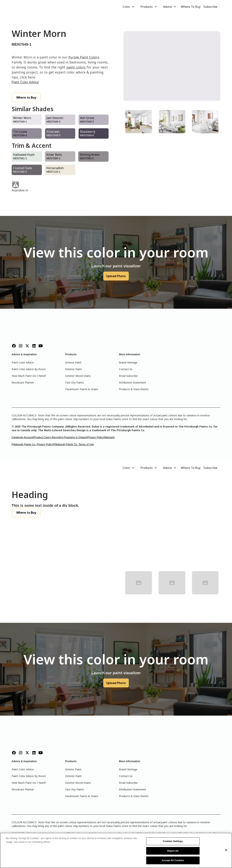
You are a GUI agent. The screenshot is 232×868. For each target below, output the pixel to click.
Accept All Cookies (173, 860)
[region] (116, 850)
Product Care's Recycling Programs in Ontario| (61, 437)
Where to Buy (26, 97)
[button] (129, 7)
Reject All (173, 851)
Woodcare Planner (23, 382)
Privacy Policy (96, 437)
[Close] (226, 850)
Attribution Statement (132, 382)
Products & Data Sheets (134, 389)
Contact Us (126, 369)
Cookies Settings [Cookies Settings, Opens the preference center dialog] (173, 841)
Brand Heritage (128, 362)
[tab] (139, 122)
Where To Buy (191, 7)
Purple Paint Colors (84, 57)
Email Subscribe (128, 376)
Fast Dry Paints (75, 382)
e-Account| (28, 437)
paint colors (76, 67)
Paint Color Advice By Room (29, 369)
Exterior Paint (73, 369)
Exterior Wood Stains (78, 376)
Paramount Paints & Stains (82, 389)
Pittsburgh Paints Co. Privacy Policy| (33, 444)
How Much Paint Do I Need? (29, 376)
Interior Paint (73, 362)
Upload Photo (116, 276)
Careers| (17, 437)
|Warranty (109, 437)
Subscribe (210, 7)
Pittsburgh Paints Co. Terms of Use (74, 444)
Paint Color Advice (25, 82)
